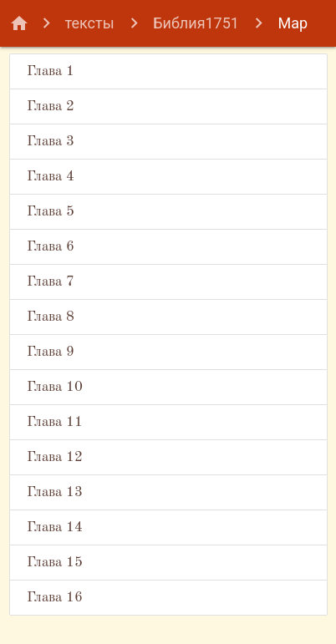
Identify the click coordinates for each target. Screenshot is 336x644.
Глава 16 (55, 598)
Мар (293, 23)
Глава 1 (51, 71)
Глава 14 (55, 527)
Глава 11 (55, 422)
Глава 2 (51, 106)
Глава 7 (51, 282)
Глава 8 (51, 317)
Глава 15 (55, 563)
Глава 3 (51, 142)
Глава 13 (55, 492)
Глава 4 (51, 177)
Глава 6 (51, 247)
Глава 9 (51, 352)
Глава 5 (51, 212)
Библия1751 (196, 23)
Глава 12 (55, 457)
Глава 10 (55, 387)
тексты (90, 23)
